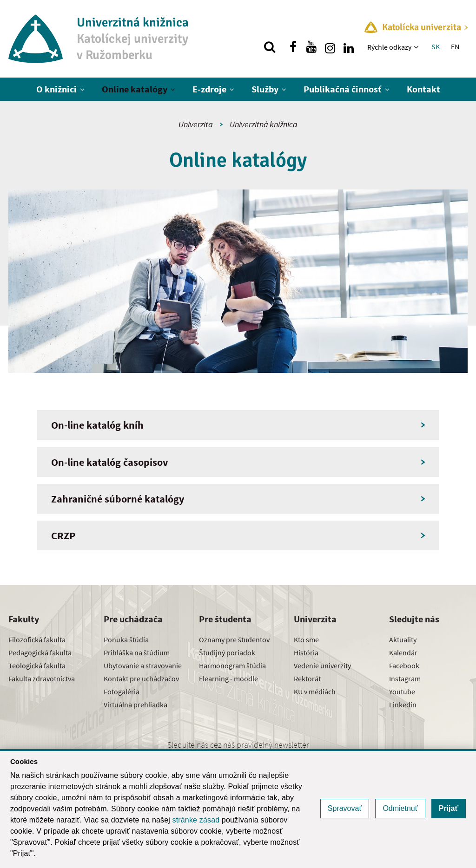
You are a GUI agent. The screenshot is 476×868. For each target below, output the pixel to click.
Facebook (404, 666)
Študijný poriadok (227, 653)
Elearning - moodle (228, 679)
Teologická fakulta (37, 666)
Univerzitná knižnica (264, 124)
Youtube (402, 692)
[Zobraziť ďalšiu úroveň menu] (417, 47)
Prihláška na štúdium (137, 653)
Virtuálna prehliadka (136, 705)
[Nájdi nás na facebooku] (293, 47)
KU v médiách (315, 692)
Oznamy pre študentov (234, 640)
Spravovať (345, 808)
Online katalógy (135, 89)
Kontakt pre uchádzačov (141, 679)
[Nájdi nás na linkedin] (349, 47)
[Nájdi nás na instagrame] (330, 47)
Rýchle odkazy (389, 47)
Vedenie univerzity (322, 666)
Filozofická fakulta (37, 640)
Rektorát (307, 679)
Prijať (449, 808)
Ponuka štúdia (126, 640)
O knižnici (56, 89)
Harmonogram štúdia (232, 666)
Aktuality (403, 640)
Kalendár (403, 653)
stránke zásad (196, 820)
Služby (265, 89)
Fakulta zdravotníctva (42, 679)
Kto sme (306, 640)
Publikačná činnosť (343, 89)
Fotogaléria (122, 692)
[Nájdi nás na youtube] (311, 47)
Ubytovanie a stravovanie (143, 666)
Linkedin (403, 705)
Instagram (405, 679)
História (306, 653)
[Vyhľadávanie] (270, 47)
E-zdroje (209, 89)
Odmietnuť (400, 808)
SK (436, 46)
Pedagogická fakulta (40, 653)
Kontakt (423, 89)
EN (455, 46)
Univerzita (196, 124)
